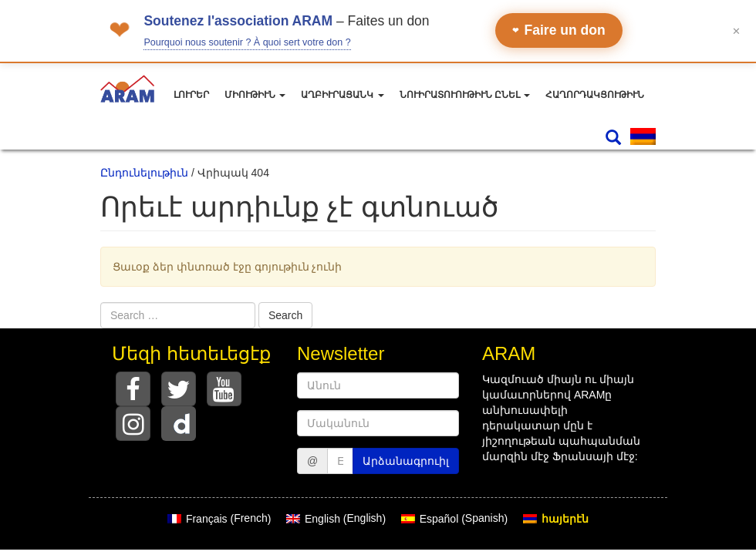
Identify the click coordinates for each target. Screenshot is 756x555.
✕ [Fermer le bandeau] (736, 30)
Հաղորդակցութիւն (595, 95)
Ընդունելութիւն (144, 173)
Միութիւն (255, 95)
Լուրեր (191, 95)
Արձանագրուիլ (406, 461)
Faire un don (559, 30)
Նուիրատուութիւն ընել (465, 95)
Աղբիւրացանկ (342, 95)
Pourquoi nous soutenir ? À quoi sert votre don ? (247, 42)
